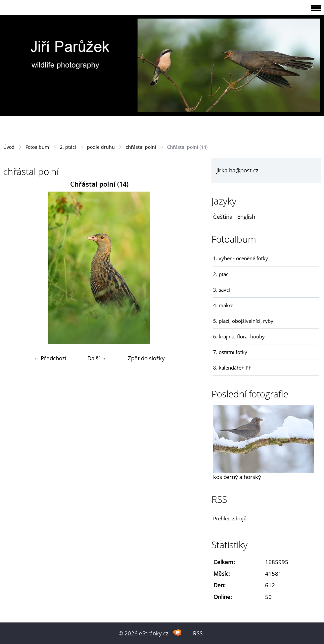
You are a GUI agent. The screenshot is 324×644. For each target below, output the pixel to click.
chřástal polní (141, 147)
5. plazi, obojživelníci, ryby (243, 321)
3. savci (222, 290)
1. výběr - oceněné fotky (241, 258)
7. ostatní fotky (230, 352)
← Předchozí (50, 358)
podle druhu (101, 147)
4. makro (223, 305)
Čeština (223, 217)
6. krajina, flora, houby (239, 336)
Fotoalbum (37, 147)
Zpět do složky (146, 358)
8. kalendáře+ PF (232, 368)
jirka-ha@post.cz (237, 170)
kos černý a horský (237, 477)
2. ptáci (68, 147)
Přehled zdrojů (230, 518)
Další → (97, 358)
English (246, 217)
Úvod (9, 147)
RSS (198, 633)
